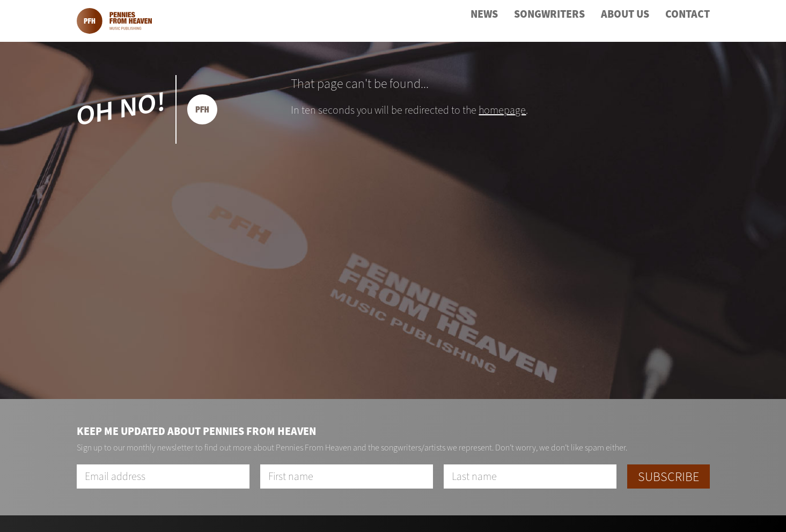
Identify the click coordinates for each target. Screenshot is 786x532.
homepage (502, 110)
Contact (688, 14)
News (484, 14)
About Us (625, 14)
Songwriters (549, 14)
